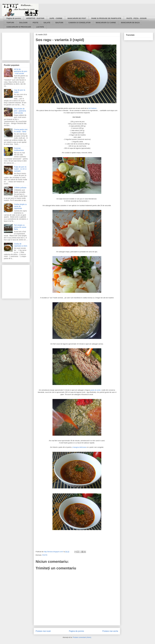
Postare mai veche (110, 631)
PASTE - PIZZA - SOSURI (136, 18)
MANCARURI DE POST (77, 18)
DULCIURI (23, 23)
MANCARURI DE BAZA (130, 23)
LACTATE (40, 27)
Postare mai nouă (43, 631)
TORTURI (10, 23)
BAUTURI (59, 23)
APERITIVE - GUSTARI (35, 18)
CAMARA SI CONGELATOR (80, 23)
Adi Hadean (92, 108)
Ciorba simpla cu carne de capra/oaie (20, 206)
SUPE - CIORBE (56, 18)
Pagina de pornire (14, 18)
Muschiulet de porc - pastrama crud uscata (20, 111)
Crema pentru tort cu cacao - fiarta (21, 130)
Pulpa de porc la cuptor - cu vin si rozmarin (20, 169)
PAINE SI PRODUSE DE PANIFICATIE (106, 18)
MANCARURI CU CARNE (106, 23)
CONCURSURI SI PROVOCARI (19, 27)
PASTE (45, 555)
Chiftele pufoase (20, 188)
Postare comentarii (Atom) (82, 637)
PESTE (36, 23)
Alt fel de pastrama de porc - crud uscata (21, 71)
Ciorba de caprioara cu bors (21, 245)
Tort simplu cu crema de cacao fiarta (20, 227)
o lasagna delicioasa (79, 447)
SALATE (47, 23)
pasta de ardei (95, 390)
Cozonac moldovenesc (19, 149)
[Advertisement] (16, 46)
